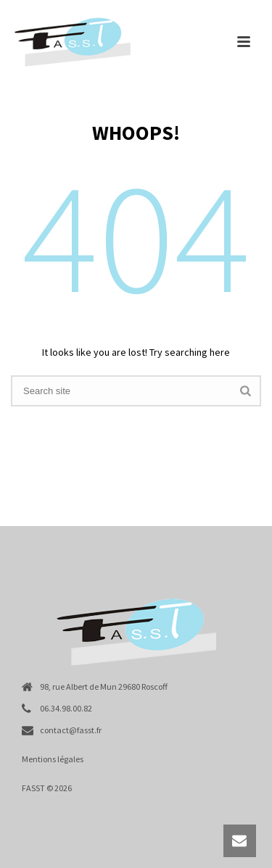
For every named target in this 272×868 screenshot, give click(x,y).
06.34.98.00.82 (66, 708)
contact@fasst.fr (71, 730)
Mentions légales (53, 759)
